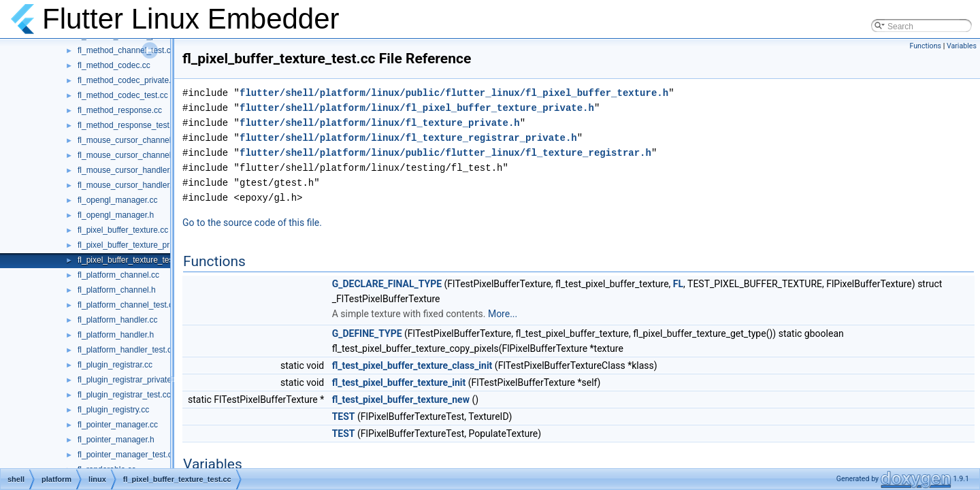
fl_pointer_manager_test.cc (127, 455)
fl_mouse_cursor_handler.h (127, 185)
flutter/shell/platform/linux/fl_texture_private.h (380, 123)
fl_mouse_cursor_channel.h (128, 155)
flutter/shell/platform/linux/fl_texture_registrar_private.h (408, 138)
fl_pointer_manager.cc (118, 425)
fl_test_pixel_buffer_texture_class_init (412, 365)
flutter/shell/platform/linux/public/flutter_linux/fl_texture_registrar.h (445, 153)
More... (503, 314)
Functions (925, 46)
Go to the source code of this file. (252, 223)
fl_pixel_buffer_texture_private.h (136, 245)
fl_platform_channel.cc (118, 275)
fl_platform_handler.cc (117, 320)
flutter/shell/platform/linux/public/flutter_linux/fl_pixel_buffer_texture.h (454, 93)
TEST (344, 416)
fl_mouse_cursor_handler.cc (129, 170)
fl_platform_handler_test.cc (127, 350)
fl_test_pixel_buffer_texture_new (401, 399)
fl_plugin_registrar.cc (115, 365)
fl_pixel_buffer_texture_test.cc (132, 260)
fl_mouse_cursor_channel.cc (130, 140)
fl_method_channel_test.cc (126, 50)
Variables (962, 46)
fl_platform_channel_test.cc (127, 305)
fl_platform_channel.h (117, 290)
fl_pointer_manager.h (116, 440)
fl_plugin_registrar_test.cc (124, 395)
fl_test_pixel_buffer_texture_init (399, 382)
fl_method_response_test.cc (129, 125)
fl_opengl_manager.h (116, 215)
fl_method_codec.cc (114, 65)
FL (678, 284)
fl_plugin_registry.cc (113, 410)
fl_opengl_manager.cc (117, 200)
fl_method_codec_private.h (127, 80)
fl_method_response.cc (120, 110)
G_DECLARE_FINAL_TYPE (387, 284)
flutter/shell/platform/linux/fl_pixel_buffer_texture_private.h (417, 108)
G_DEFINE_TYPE (367, 333)
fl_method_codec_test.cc (123, 95)
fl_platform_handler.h (116, 335)
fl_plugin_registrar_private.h (128, 380)
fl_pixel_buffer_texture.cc (123, 230)
